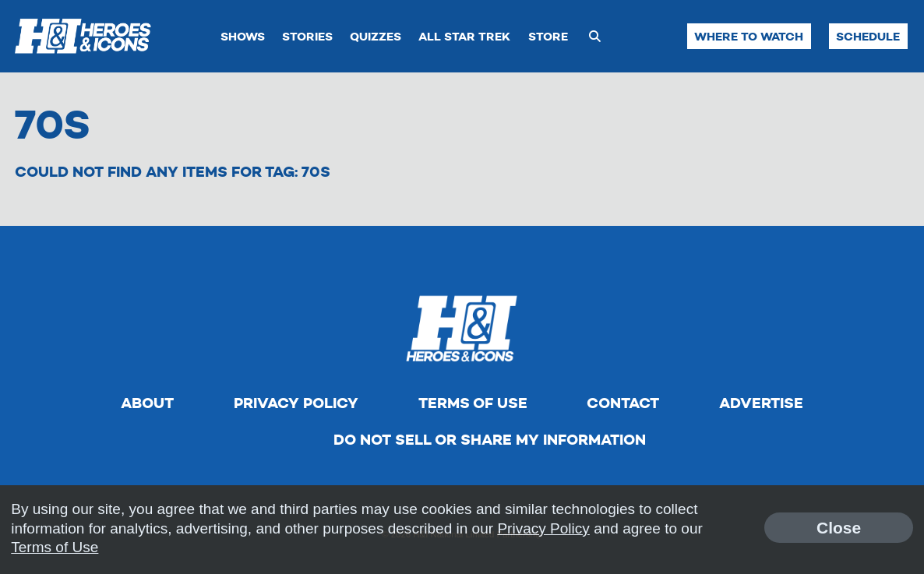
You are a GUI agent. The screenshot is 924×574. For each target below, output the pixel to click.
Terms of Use (473, 403)
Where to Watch (749, 36)
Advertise (761, 403)
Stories (307, 36)
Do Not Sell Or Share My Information (490, 440)
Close (839, 528)
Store (548, 36)
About (147, 403)
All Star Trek (464, 36)
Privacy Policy (296, 403)
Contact (623, 403)
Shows (243, 36)
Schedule (868, 36)
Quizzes (376, 36)
